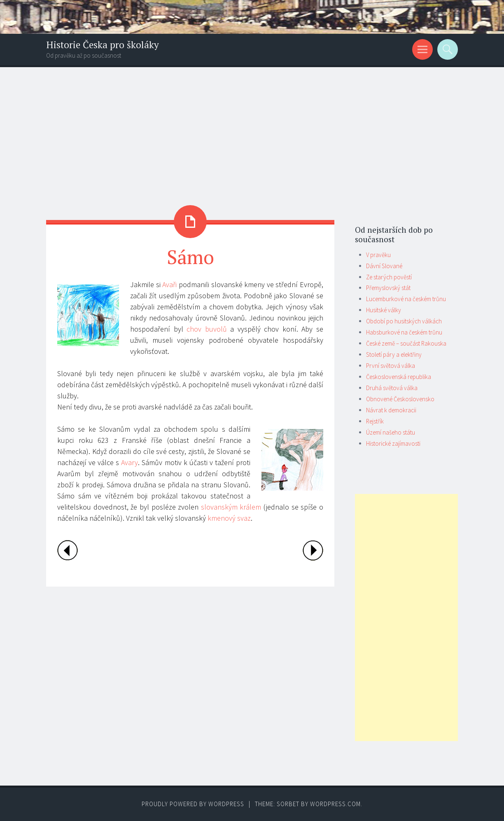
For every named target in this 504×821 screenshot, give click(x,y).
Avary (129, 462)
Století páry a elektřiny (394, 354)
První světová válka (391, 366)
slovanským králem (231, 507)
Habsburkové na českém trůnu (404, 332)
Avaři (169, 284)
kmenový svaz (229, 518)
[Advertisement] (252, 129)
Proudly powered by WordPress (193, 804)
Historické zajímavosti (393, 443)
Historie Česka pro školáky (103, 45)
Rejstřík (375, 421)
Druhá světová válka (392, 388)
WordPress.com (335, 804)
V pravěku (378, 255)
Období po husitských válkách (404, 321)
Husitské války (384, 310)
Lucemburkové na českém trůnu (406, 299)
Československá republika (399, 377)
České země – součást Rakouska (406, 343)
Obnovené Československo (400, 399)
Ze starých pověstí (389, 277)
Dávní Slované (384, 266)
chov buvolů (207, 329)
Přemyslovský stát (388, 288)
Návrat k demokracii (391, 410)
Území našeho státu (391, 432)
